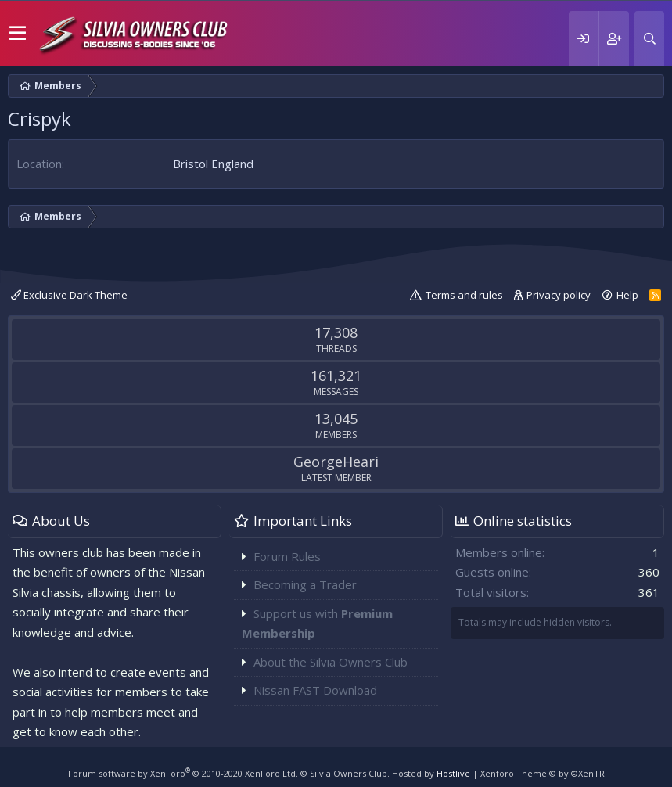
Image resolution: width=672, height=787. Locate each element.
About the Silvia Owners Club (331, 662)
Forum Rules (287, 556)
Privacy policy (559, 295)
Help (627, 295)
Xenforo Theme (543, 773)
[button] (18, 34)
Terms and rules (464, 295)
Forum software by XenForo (183, 773)
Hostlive (453, 773)
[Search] (649, 39)
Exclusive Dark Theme (69, 295)
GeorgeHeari (336, 462)
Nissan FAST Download (315, 690)
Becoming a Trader (305, 584)
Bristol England (213, 164)
